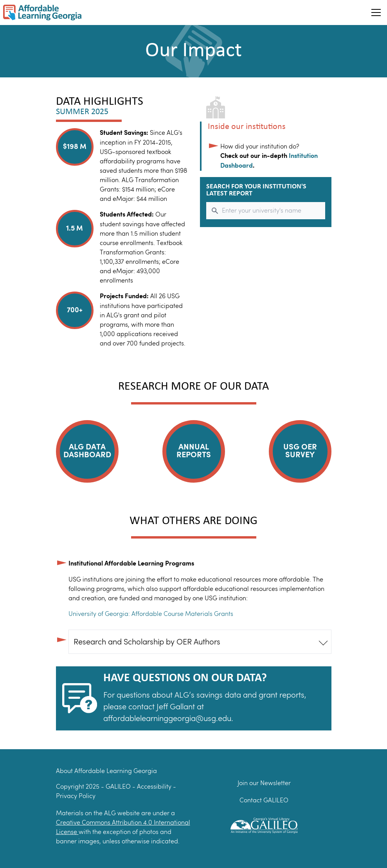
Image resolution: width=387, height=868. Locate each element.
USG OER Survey (300, 451)
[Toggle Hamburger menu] (376, 13)
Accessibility (155, 787)
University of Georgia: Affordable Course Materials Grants (151, 614)
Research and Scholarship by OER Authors (147, 642)
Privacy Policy (76, 796)
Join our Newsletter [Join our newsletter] (264, 783)
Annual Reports (194, 451)
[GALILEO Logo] (264, 824)
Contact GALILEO (264, 800)
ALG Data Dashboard (87, 451)
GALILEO (119, 787)
